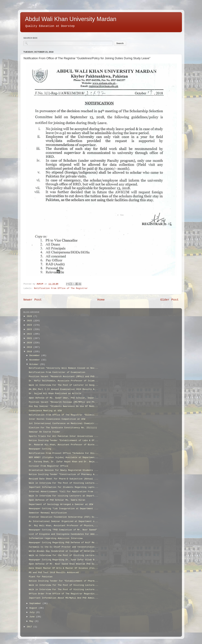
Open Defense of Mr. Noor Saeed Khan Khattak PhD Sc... (63, 564)
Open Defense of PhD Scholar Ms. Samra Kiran (57, 500)
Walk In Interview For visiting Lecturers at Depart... (63, 496)
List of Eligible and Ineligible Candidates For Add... (63, 534)
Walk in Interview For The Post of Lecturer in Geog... (63, 385)
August (34, 608)
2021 (30, 338)
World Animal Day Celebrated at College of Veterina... (63, 551)
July (33, 612)
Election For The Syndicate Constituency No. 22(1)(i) (63, 428)
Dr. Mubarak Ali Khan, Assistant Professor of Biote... (63, 445)
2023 (30, 329)
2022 (30, 334)
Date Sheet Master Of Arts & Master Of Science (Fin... (63, 568)
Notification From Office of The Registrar (61, 288)
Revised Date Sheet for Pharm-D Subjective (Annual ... (63, 479)
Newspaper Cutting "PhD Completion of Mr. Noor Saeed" (63, 530)
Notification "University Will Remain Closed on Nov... (63, 368)
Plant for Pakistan (41, 577)
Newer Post (33, 300)
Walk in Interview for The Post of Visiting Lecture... (63, 585)
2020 (30, 343)
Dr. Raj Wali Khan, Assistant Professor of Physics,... (63, 526)
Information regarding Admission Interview (56, 538)
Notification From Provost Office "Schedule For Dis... (63, 453)
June (33, 617)
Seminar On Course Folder (44, 432)
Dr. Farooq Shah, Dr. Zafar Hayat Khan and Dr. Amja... (63, 462)
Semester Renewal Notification (48, 513)
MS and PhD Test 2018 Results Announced (54, 573)
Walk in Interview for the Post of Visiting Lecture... (63, 555)
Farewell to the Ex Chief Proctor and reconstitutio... (63, 547)
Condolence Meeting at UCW (45, 411)
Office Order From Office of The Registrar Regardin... (63, 594)
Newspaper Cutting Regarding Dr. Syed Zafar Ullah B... (63, 560)
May (32, 621)
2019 (30, 347)
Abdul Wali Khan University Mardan (71, 19)
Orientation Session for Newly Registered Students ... (63, 470)
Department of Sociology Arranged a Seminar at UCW (61, 504)
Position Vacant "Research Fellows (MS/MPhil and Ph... (63, 402)
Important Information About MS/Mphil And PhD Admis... (63, 598)
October (35, 364)
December (35, 356)
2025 (30, 321)
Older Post (169, 300)
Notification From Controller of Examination (57, 372)
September (36, 603)
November (35, 360)
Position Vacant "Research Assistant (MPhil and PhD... (63, 377)
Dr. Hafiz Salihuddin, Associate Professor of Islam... (63, 381)
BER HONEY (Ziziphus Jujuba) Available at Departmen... (63, 457)
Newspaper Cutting (40, 449)
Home (101, 300)
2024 (30, 325)
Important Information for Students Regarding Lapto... (63, 487)
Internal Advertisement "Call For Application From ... (63, 492)
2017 (30, 627)
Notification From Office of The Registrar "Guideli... (63, 415)
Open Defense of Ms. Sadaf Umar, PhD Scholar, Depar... (63, 398)
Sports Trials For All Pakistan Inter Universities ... (63, 436)
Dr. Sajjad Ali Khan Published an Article (55, 394)
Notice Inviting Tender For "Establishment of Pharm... (63, 581)
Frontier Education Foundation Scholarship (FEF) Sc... (63, 517)
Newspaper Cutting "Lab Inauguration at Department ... (63, 509)
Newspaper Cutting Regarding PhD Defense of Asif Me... (63, 543)
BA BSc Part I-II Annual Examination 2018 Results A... (63, 389)
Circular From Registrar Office (48, 466)
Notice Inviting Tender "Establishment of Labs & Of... (63, 440)
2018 (30, 352)
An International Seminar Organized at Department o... (63, 521)
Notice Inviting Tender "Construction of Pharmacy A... (63, 474)
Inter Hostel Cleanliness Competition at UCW (57, 419)
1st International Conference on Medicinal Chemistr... (63, 423)
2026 (30, 316)
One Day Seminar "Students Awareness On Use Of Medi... (63, 406)
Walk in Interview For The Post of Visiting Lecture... (63, 483)
